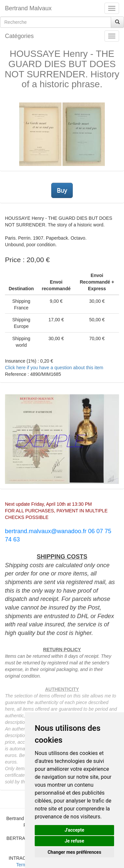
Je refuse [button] (74, 841)
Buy (62, 190)
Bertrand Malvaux (28, 8)
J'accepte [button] (74, 830)
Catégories (19, 36)
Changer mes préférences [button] (74, 852)
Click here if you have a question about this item (54, 368)
